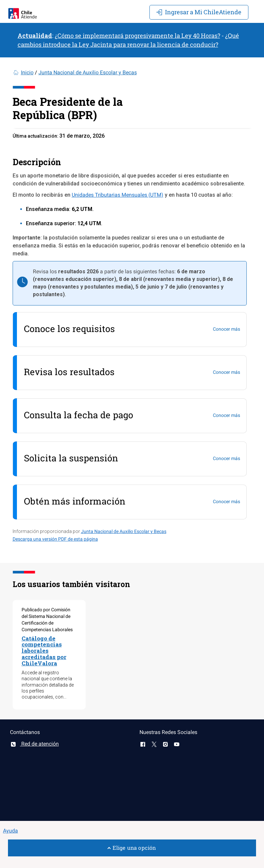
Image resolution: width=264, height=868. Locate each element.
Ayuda (10, 831)
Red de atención (34, 744)
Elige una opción (132, 848)
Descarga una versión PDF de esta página (55, 539)
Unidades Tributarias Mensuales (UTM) (118, 195)
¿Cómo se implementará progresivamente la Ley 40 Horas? (137, 35)
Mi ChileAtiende (199, 12)
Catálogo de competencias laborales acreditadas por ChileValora (44, 651)
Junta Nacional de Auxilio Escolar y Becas (88, 72)
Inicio (27, 72)
